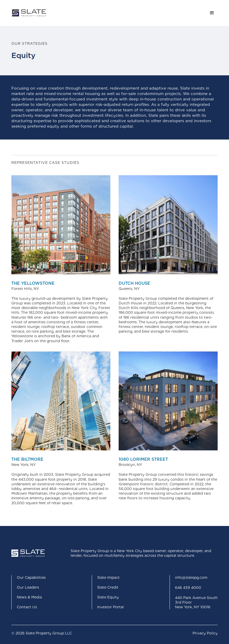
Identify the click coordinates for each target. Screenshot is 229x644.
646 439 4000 (188, 588)
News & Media (29, 597)
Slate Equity (108, 597)
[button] (212, 13)
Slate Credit (108, 587)
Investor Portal (110, 607)
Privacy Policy (205, 633)
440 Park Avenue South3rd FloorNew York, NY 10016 (196, 602)
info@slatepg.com (191, 577)
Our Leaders (28, 587)
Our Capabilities (31, 577)
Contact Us (27, 607)
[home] (29, 13)
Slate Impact (108, 577)
